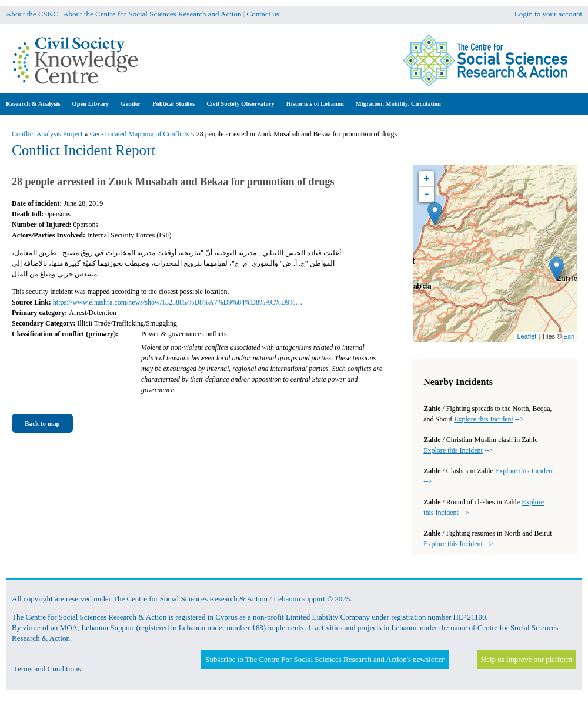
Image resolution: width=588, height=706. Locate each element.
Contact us (263, 14)
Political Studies (173, 104)
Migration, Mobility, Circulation (398, 104)
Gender (131, 104)
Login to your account (548, 14)
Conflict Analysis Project (47, 134)
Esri (569, 336)
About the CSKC (32, 14)
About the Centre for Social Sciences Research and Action (152, 14)
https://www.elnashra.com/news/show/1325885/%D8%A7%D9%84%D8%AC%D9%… (178, 302)
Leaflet (527, 336)
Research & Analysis (33, 104)
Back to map (42, 423)
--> (489, 419)
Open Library (91, 104)
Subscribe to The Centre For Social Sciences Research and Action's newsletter (325, 659)
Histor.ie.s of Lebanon (315, 104)
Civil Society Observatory (240, 104)
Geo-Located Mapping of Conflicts (140, 134)
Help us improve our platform (527, 659)
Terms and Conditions (47, 669)
